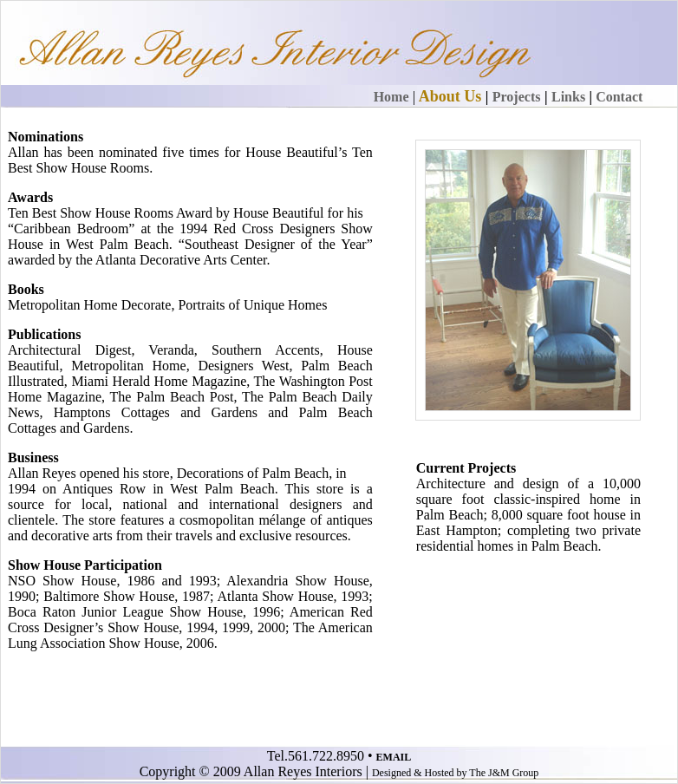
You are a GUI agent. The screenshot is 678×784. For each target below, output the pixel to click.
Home (391, 97)
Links (568, 97)
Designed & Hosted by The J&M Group (455, 773)
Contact (619, 97)
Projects (517, 97)
